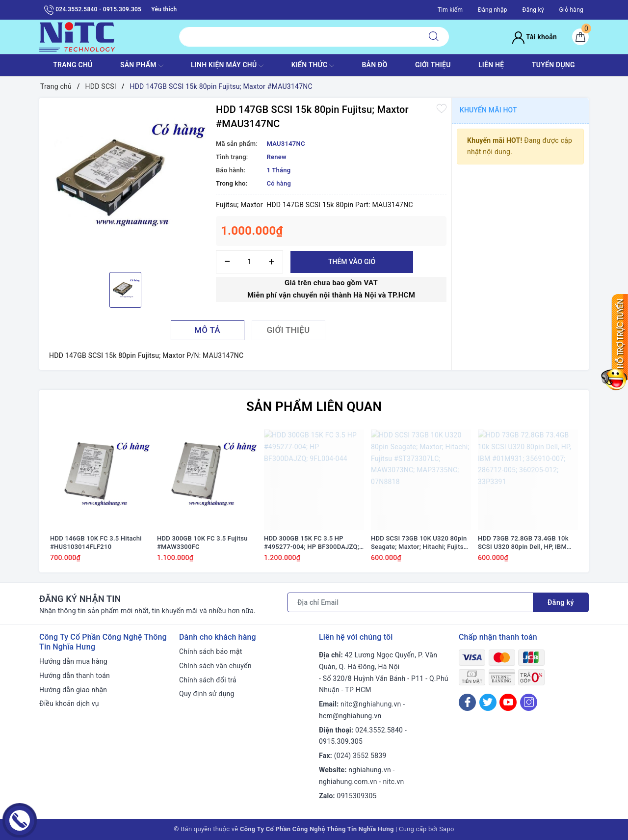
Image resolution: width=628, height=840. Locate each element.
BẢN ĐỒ (374, 65)
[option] (125, 184)
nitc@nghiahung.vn (371, 704)
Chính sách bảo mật (210, 651)
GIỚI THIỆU (433, 65)
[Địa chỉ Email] (410, 602)
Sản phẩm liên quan (314, 406)
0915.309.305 (341, 741)
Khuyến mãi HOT (488, 110)
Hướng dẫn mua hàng (73, 661)
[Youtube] (508, 702)
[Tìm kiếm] (434, 37)
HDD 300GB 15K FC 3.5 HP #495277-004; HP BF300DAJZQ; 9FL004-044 (312, 543)
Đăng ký (533, 10)
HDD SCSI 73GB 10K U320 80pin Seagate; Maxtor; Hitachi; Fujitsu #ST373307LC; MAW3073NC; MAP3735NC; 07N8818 (419, 543)
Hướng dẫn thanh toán (75, 676)
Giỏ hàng (571, 10)
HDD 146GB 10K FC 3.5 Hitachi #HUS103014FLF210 (96, 542)
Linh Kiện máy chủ (227, 66)
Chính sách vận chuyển (215, 666)
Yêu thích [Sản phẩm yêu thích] (164, 9)
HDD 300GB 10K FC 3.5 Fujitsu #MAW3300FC (202, 542)
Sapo (447, 829)
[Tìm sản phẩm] (299, 37)
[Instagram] (529, 702)
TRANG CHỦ (73, 65)
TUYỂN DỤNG (553, 65)
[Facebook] (467, 702)
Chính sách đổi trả (208, 680)
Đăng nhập (493, 10)
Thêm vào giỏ (352, 262)
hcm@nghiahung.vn (350, 716)
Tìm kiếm (450, 10)
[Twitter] (488, 702)
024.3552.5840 (379, 730)
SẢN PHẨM (142, 66)
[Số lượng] (249, 262)
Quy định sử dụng (207, 694)
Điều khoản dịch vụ (69, 704)
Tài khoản (535, 37)
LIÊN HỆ (491, 65)
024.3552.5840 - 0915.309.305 (93, 10)
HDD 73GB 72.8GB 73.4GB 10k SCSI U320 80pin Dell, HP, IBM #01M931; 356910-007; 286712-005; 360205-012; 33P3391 (526, 543)
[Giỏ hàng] (580, 37)
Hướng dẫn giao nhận (73, 690)
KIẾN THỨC (313, 66)
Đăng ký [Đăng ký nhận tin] (561, 602)
